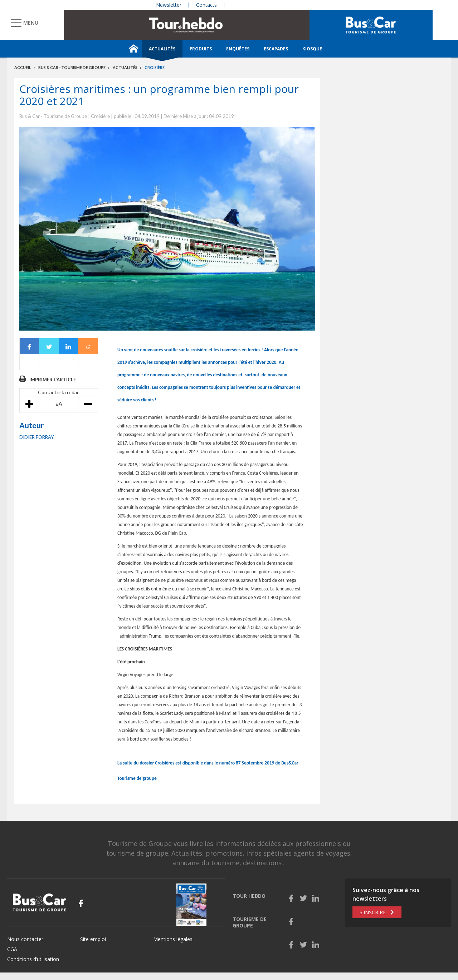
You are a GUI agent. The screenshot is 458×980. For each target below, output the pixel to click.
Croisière (155, 67)
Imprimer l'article (53, 380)
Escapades (276, 49)
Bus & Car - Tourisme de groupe (72, 67)
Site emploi (93, 939)
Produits (201, 49)
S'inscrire (373, 912)
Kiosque (312, 49)
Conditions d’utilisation (33, 959)
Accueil (23, 67)
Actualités (162, 49)
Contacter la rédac (59, 392)
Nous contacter (25, 939)
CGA (12, 949)
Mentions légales (173, 939)
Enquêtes (238, 49)
